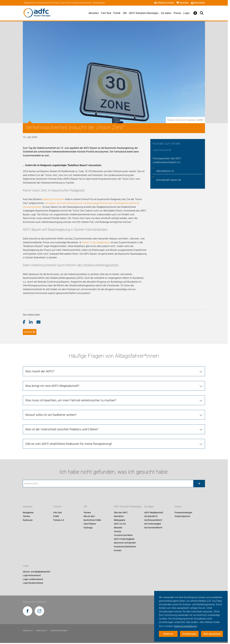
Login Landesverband (33, 579)
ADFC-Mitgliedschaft (154, 513)
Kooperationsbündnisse (125, 547)
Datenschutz (42, 631)
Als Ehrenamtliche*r (153, 520)
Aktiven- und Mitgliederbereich (37, 572)
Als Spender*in (151, 516)
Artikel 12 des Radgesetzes (96, 242)
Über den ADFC (121, 513)
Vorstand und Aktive (123, 535)
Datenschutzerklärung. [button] (186, 626)
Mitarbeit (118, 528)
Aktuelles (94, 13)
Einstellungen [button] (189, 634)
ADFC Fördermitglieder (124, 539)
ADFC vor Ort (120, 524)
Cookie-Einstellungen (59, 631)
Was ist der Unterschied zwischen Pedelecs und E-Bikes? (62, 429)
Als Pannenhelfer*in (153, 528)
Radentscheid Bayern (53, 199)
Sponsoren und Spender (125, 543)
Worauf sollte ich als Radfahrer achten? (51, 415)
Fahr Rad (106, 13)
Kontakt (118, 550)
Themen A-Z (59, 520)
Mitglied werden (164, 3)
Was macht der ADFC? (40, 371)
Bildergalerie (120, 520)
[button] (26, 322)
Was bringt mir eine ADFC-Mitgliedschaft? (52, 386)
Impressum (28, 631)
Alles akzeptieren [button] (212, 634)
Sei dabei (166, 13)
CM (125, 13)
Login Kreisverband (32, 576)
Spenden (183, 3)
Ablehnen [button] (168, 634)
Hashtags (88, 528)
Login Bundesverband (33, 583)
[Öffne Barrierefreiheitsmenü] (195, 13)
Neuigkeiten (28, 513)
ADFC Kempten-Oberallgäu (144, 13)
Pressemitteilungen (183, 513)
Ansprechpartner (182, 516)
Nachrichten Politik (92, 520)
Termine (26, 516)
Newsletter (198, 3)
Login (187, 13)
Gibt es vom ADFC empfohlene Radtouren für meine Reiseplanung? (69, 444)
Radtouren (28, 520)
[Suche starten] (199, 484)
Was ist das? (89, 516)
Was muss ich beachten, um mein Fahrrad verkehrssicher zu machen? (71, 400)
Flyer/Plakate (90, 524)
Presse (177, 13)
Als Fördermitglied (153, 524)
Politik (117, 13)
